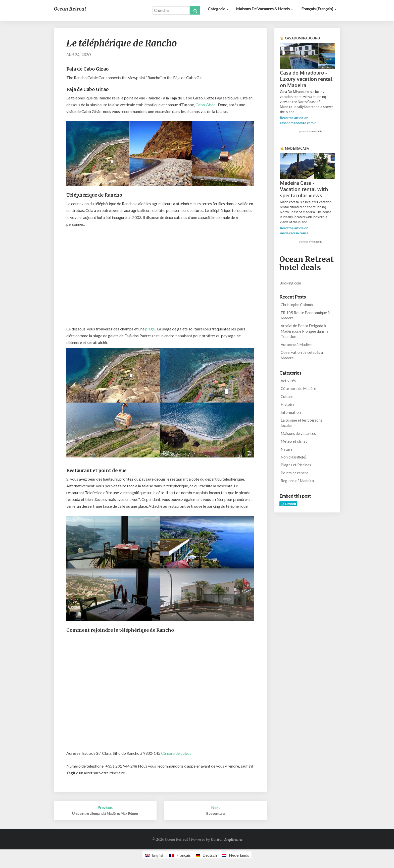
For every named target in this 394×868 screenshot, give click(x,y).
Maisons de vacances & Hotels (264, 9)
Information (291, 412)
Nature (287, 449)
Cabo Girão (206, 105)
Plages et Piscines (296, 465)
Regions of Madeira (297, 481)
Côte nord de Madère (298, 388)
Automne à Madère (297, 344)
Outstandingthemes (227, 839)
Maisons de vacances (298, 433)
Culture (287, 396)
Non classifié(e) (293, 457)
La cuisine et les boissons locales (302, 423)
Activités (288, 381)
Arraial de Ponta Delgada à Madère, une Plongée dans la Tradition (305, 331)
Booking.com (290, 283)
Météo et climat (294, 441)
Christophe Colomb (297, 305)
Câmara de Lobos (176, 753)
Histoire (288, 404)
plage (150, 329)
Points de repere (294, 473)
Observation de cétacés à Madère (302, 355)
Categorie (218, 9)
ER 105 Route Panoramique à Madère (305, 315)
